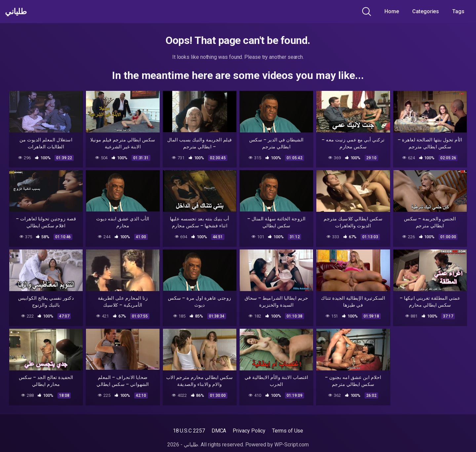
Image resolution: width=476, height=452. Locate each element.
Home (392, 11)
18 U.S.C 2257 (189, 431)
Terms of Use (288, 431)
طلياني (18, 12)
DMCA (219, 431)
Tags (458, 11)
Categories (426, 11)
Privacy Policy (249, 431)
